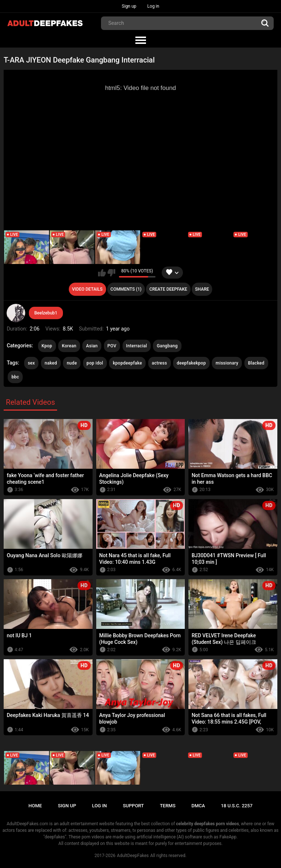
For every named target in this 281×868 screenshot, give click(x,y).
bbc (15, 377)
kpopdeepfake (127, 363)
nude (72, 363)
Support (134, 806)
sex (31, 363)
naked (51, 363)
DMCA (198, 806)
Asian (92, 346)
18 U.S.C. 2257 (237, 806)
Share (202, 289)
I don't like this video (111, 273)
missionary (227, 363)
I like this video (102, 273)
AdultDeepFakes (133, 856)
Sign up (129, 6)
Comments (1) (126, 289)
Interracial (137, 346)
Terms (168, 806)
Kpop (47, 346)
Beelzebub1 (46, 313)
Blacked (256, 363)
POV (112, 346)
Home (35, 806)
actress (160, 363)
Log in (153, 6)
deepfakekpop (191, 363)
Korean (69, 346)
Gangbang (167, 346)
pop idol (95, 363)
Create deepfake (168, 289)
